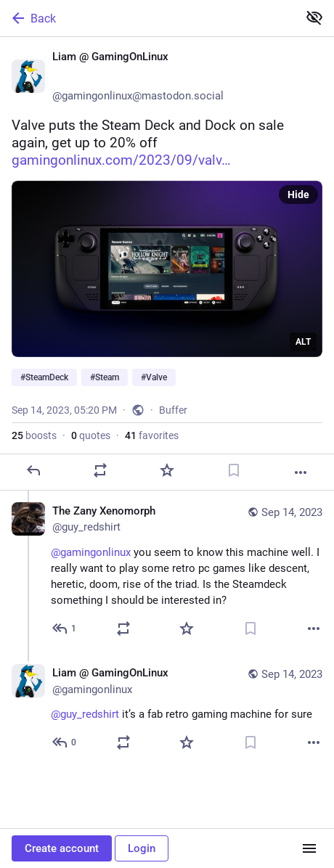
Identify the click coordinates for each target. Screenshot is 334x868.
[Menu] (309, 848)
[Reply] (33, 470)
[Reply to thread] (65, 629)
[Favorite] (167, 470)
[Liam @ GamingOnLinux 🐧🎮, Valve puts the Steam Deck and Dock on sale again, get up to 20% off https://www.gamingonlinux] (167, 264)
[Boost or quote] (100, 470)
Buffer (173, 410)
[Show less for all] (314, 17)
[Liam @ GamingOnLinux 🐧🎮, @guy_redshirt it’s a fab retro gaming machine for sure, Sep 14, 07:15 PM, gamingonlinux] (167, 709)
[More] (301, 472)
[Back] (147, 18)
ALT (303, 342)
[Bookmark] (234, 470)
